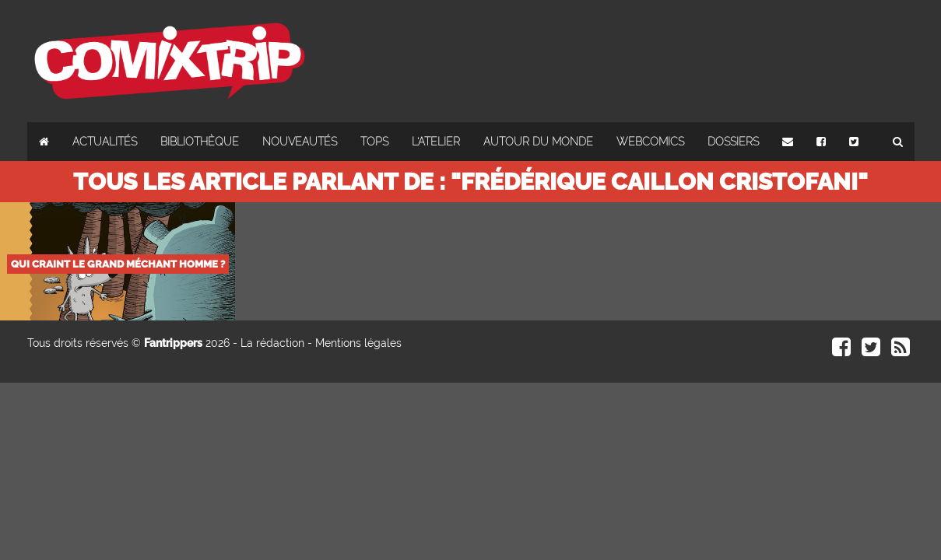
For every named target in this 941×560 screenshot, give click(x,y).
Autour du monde (538, 142)
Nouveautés (300, 142)
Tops (374, 142)
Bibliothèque (200, 142)
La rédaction (272, 343)
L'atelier (436, 142)
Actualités (105, 142)
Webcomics (650, 142)
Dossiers (733, 142)
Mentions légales (358, 343)
